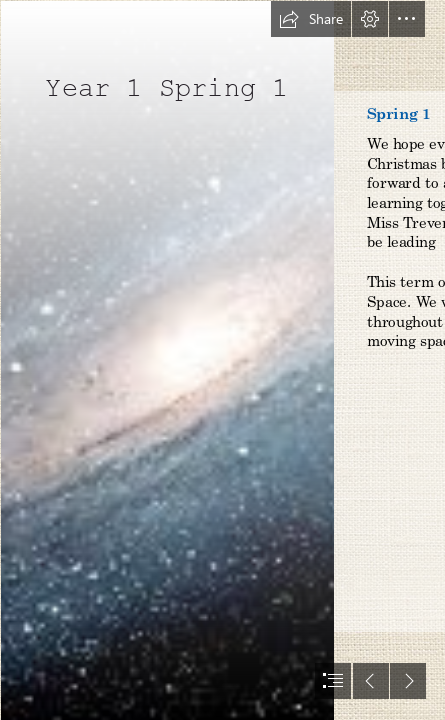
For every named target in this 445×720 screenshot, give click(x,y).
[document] (222, 360)
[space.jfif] (166, 360)
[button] (311, 19)
